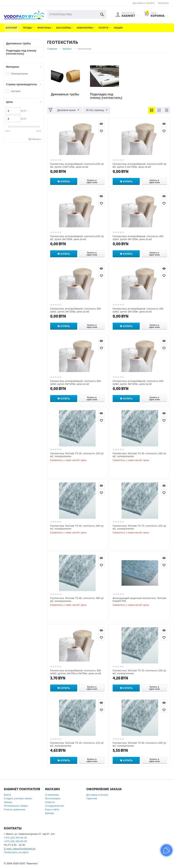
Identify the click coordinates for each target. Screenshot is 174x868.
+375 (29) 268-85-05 (15, 841)
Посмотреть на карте (16, 852)
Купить (65, 182)
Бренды (50, 813)
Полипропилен (19, 74)
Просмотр (101, 124)
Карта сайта (52, 809)
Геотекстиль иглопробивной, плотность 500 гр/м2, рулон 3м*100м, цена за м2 (75, 310)
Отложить (101, 131)
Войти (7, 795)
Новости (50, 802)
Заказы (8, 802)
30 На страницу (97, 110)
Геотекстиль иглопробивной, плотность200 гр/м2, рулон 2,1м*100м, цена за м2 (140, 165)
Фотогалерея (53, 798)
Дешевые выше (68, 110)
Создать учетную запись (18, 798)
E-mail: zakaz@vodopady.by (20, 849)
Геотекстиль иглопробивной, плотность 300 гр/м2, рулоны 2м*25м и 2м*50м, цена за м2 (76, 672)
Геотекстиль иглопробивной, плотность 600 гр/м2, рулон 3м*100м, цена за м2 (75, 382)
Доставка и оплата (144, 3)
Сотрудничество (55, 806)
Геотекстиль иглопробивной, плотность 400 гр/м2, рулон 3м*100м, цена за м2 (138, 310)
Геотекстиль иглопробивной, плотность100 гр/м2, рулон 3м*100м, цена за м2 (77, 238)
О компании (52, 795)
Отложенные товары (16, 806)
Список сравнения (15, 809)
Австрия (16, 91)
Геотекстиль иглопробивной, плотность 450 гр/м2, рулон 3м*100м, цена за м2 (138, 238)
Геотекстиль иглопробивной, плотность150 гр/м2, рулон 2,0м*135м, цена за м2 (77, 165)
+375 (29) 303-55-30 (15, 838)
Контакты (163, 3)
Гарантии (92, 798)
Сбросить (36, 139)
